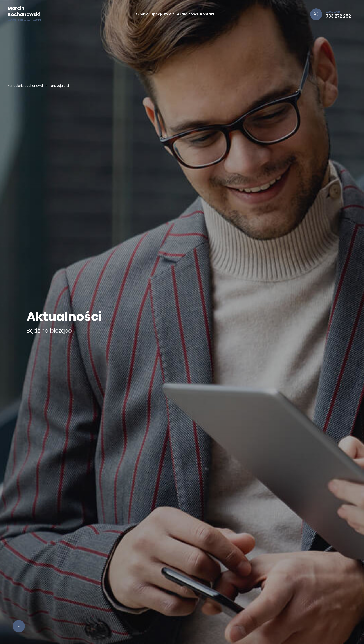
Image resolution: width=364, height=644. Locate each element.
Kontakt (207, 14)
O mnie (142, 14)
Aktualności (187, 14)
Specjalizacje (163, 14)
